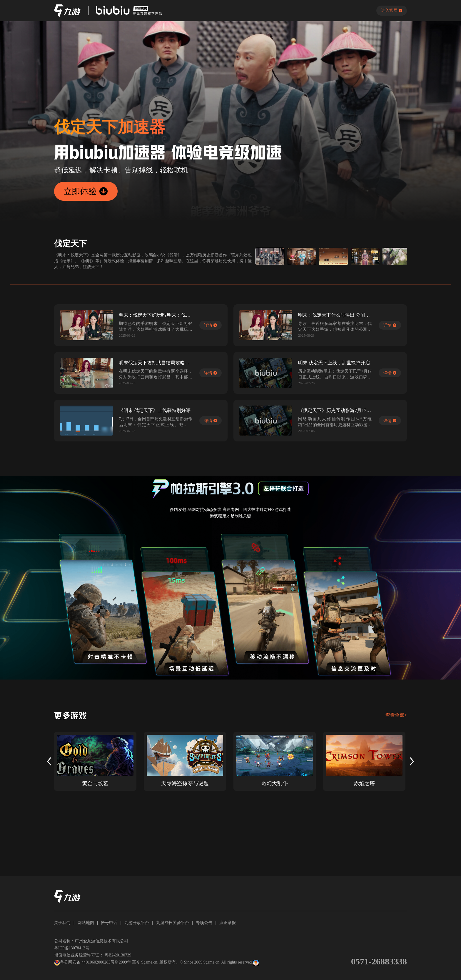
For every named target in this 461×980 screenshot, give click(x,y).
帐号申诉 (109, 923)
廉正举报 (228, 923)
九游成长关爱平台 (173, 923)
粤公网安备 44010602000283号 (84, 963)
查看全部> (396, 715)
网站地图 (86, 923)
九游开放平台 (137, 923)
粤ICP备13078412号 (72, 948)
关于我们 (62, 923)
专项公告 (204, 923)
